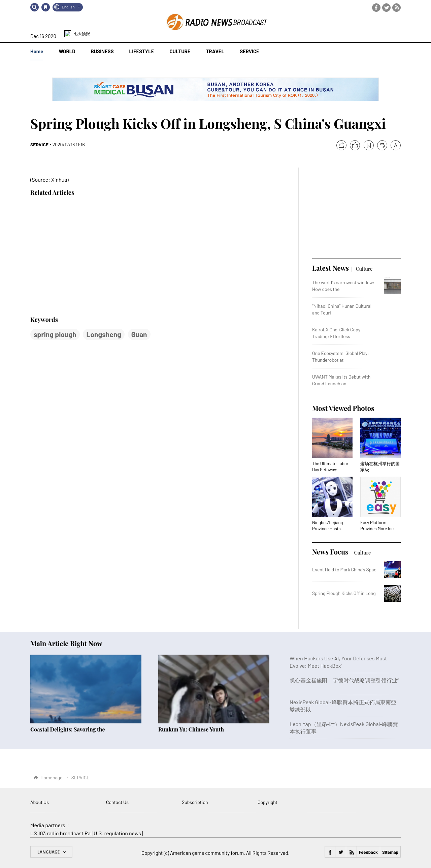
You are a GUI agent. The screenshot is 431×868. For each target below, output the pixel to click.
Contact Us (117, 802)
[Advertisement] (81, 257)
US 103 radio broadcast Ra (60, 833)
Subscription (195, 802)
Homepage (52, 777)
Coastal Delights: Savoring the (68, 729)
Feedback (368, 852)
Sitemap (390, 852)
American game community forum (207, 853)
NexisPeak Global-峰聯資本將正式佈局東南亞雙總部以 (343, 706)
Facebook (376, 8)
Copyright (268, 802)
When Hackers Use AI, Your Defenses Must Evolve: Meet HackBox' (338, 662)
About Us (40, 802)
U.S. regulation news (117, 833)
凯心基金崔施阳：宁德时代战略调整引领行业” (344, 680)
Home (37, 51)
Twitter (386, 8)
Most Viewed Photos (343, 408)
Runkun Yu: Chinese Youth (191, 729)
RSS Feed (396, 8)
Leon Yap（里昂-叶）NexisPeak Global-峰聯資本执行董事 (344, 728)
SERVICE (39, 144)
